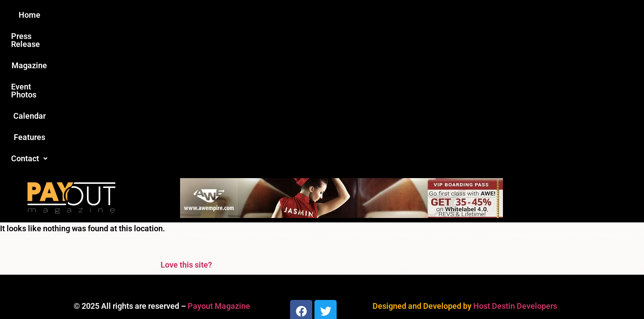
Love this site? (186, 121)
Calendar (379, 15)
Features (424, 15)
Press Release (215, 15)
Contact (471, 15)
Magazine (271, 15)
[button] (471, 15)
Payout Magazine (219, 162)
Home (165, 15)
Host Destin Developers (515, 162)
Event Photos (326, 15)
